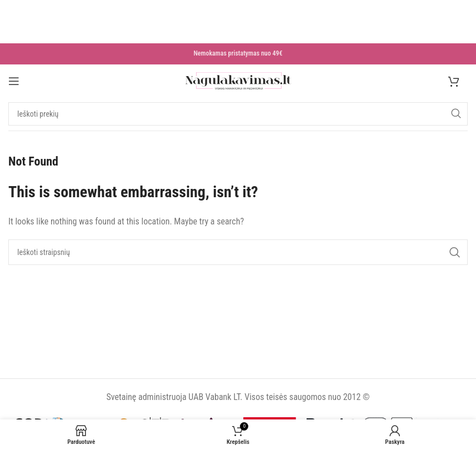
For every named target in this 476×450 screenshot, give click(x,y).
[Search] (238, 115)
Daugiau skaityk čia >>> (73, 37)
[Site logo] (238, 81)
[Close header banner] (5, 8)
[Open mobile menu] (14, 82)
